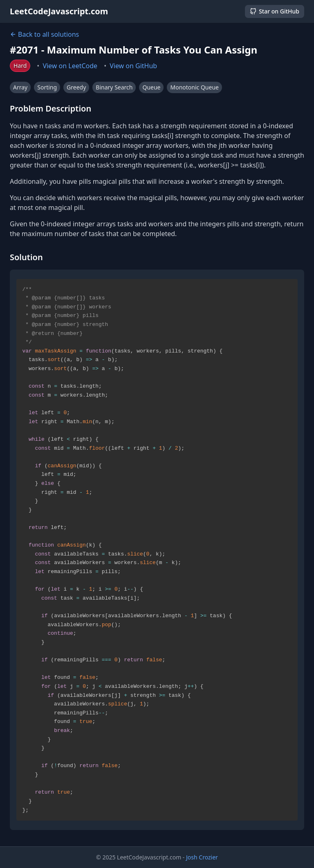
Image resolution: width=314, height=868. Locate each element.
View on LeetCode (70, 66)
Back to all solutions (44, 34)
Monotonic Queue (194, 87)
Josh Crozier (202, 857)
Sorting (47, 87)
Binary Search (114, 87)
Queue (151, 87)
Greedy (76, 87)
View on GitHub (133, 66)
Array (20, 87)
